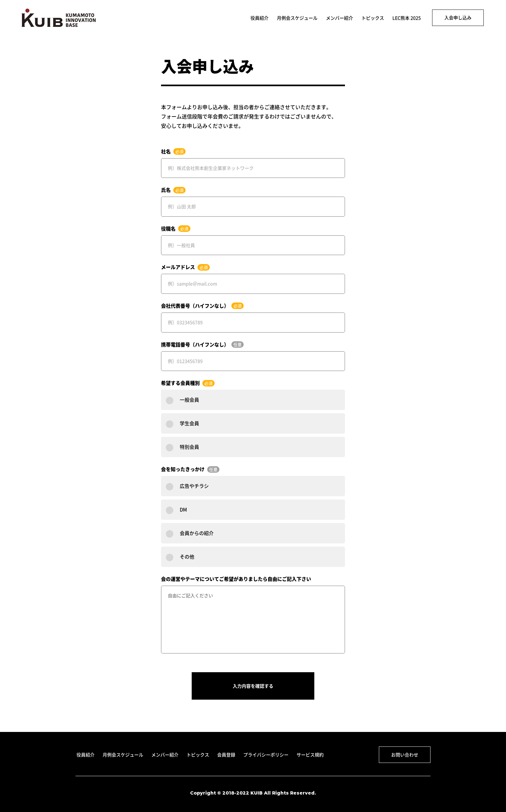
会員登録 (226, 755)
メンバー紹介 (339, 18)
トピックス (373, 18)
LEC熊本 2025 (407, 18)
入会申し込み (458, 17)
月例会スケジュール (297, 18)
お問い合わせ (405, 755)
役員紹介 (259, 18)
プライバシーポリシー (266, 755)
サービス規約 (310, 755)
